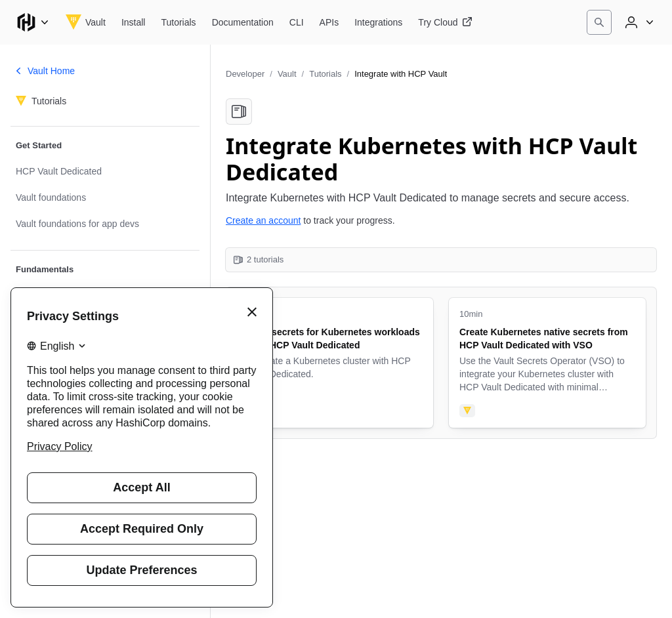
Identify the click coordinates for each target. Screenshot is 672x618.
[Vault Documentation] (243, 22)
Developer (245, 74)
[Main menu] (33, 22)
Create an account (263, 220)
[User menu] (638, 22)
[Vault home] (86, 22)
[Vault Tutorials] (178, 22)
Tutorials (325, 74)
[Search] (599, 22)
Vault (287, 74)
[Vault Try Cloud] (445, 22)
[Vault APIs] (329, 22)
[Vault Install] (134, 22)
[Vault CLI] (297, 22)
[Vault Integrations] (378, 22)
